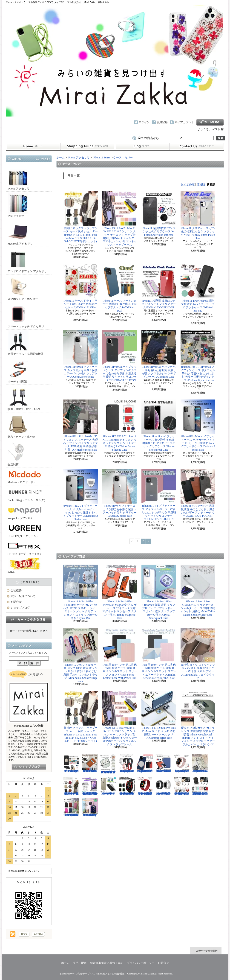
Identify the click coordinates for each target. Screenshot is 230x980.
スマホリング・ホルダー (23, 288)
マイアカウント (184, 122)
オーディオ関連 (18, 371)
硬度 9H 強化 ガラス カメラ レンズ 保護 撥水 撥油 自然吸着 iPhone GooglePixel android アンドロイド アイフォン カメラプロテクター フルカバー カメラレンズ (198, 719)
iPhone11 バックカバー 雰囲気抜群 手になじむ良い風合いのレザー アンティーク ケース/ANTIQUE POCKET (198, 493)
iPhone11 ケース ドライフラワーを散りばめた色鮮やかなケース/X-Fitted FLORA (80, 286)
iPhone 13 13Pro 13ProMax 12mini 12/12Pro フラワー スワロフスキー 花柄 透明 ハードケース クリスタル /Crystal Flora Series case (200, 763)
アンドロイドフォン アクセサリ (27, 260)
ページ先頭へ (206, 951)
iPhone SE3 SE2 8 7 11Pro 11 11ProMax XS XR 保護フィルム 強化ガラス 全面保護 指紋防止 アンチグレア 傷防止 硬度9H (90, 786)
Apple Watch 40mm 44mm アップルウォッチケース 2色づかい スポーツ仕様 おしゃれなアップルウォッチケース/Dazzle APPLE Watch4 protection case (126, 786)
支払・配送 (80, 963)
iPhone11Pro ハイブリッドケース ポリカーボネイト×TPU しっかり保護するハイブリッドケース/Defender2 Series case (80, 495)
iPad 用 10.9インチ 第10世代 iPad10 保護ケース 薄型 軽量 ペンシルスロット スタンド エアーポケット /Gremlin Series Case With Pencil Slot (159, 654)
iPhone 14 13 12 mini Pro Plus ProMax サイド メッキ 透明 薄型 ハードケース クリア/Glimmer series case (159, 715)
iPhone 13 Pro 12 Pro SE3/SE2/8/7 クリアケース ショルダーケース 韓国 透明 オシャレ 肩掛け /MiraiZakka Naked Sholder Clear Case (198, 591)
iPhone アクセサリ (19, 178)
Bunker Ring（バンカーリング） (27, 494)
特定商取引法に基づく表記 (107, 963)
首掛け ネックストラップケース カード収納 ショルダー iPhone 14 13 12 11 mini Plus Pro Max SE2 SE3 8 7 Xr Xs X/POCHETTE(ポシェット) (80, 217)
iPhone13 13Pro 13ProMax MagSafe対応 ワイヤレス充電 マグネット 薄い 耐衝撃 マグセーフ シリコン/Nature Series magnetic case (145, 763)
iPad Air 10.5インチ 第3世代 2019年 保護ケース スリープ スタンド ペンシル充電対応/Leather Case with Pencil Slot (163, 763)
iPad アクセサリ (18, 205)
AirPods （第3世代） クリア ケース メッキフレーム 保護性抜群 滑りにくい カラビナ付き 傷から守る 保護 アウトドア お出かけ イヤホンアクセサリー (108, 764)
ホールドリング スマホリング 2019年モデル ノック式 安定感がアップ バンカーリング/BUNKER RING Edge (71, 763)
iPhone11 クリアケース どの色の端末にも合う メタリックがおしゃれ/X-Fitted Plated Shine (198, 216)
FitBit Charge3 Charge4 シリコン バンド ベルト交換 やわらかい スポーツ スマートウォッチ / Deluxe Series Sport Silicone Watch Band (126, 763)
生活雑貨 (18, 454)
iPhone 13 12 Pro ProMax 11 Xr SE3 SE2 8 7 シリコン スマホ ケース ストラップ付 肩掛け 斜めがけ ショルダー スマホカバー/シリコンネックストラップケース (120, 219)
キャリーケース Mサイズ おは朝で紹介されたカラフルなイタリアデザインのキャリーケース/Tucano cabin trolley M (90, 807)
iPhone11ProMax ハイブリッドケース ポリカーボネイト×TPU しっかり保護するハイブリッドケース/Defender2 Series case (198, 425)
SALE (25, 566)
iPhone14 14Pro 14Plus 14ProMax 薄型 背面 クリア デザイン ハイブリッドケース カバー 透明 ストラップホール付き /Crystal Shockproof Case (159, 592)
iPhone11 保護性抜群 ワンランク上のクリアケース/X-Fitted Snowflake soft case (159, 214)
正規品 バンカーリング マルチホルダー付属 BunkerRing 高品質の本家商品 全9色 (200, 786)
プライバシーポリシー (141, 963)
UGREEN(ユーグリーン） (25, 530)
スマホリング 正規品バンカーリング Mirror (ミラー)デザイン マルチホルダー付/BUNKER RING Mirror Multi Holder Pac (182, 786)
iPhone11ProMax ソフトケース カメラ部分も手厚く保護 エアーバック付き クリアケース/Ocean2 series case (80, 354)
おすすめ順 (188, 184)
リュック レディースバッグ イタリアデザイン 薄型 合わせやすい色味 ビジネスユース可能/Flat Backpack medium (71, 807)
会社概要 (16, 590)
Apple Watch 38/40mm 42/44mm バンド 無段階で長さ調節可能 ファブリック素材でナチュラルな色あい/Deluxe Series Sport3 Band (145, 786)
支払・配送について (88, 146)
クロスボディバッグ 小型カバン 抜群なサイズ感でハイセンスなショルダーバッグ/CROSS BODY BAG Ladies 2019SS (71, 786)
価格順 (201, 184)
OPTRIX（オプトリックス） (25, 548)
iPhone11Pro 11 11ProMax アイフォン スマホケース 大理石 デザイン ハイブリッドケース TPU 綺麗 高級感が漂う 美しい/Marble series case (80, 425)
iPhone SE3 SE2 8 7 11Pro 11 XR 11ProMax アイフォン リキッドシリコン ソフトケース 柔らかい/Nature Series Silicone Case (120, 425)
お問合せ (197, 146)
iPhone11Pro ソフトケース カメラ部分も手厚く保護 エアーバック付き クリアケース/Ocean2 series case (120, 493)
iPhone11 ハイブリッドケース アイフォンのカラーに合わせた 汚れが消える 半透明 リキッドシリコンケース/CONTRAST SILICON (159, 495)
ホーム (33, 146)
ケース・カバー (123, 157)
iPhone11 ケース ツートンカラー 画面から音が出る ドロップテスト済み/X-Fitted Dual (120, 288)
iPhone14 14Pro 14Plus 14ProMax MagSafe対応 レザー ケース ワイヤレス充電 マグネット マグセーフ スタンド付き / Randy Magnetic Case (120, 592)
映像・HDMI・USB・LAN (24, 398)
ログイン (144, 122)
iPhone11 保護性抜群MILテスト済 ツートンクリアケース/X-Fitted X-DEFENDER (159, 286)
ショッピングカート (210, 122)
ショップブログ (142, 146)
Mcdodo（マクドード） (25, 476)
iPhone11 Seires (102, 157)
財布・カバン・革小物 (21, 426)
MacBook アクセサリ (20, 233)
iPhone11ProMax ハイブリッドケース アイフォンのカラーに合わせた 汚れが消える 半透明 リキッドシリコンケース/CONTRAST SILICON (120, 356)
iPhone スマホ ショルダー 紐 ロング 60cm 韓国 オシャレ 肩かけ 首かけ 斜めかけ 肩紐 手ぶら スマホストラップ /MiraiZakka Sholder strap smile (80, 655)
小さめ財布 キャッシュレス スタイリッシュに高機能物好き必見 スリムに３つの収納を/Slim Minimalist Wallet (90, 763)
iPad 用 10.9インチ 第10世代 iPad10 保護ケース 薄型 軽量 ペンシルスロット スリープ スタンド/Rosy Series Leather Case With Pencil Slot (120, 654)
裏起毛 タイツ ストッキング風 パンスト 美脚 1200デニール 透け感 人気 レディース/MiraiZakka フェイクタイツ (198, 654)
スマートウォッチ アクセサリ (26, 316)
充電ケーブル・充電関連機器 (26, 343)
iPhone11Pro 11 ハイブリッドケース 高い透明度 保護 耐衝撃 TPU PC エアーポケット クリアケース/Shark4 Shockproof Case (159, 425)
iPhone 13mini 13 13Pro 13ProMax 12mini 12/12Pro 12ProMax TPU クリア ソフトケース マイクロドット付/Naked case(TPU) (108, 786)
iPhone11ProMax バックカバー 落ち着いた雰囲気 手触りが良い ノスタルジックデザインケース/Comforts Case (159, 354)
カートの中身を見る (29, 619)
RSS (24, 934)
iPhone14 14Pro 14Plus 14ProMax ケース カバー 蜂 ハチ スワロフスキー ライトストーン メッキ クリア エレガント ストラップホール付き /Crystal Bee (80, 592)
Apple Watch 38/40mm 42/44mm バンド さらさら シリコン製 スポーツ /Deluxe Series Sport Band (182, 763)
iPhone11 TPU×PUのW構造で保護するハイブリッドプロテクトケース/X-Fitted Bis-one (198, 288)
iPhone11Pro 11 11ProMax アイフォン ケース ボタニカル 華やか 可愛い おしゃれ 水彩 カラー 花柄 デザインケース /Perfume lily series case (198, 356)
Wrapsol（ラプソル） (25, 512)
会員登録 (162, 122)
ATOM (38, 934)
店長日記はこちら (29, 767)
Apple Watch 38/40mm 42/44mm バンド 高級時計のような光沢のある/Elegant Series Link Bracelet (163, 786)
